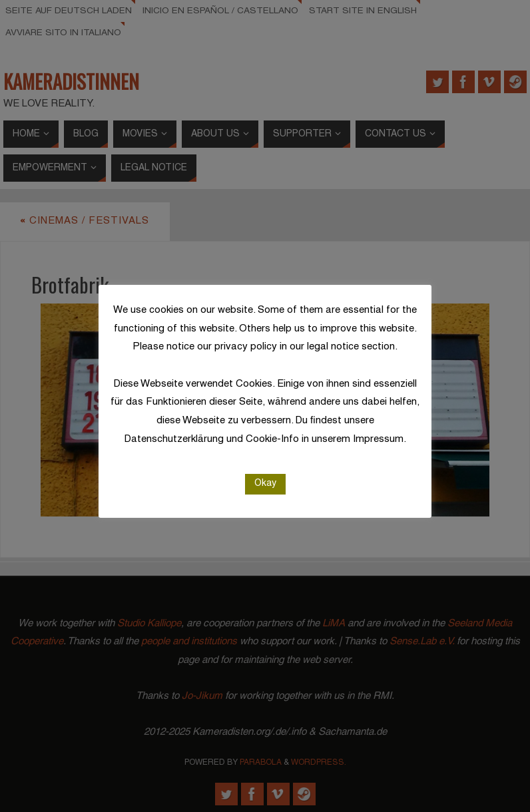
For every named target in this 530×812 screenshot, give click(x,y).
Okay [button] (265, 484)
